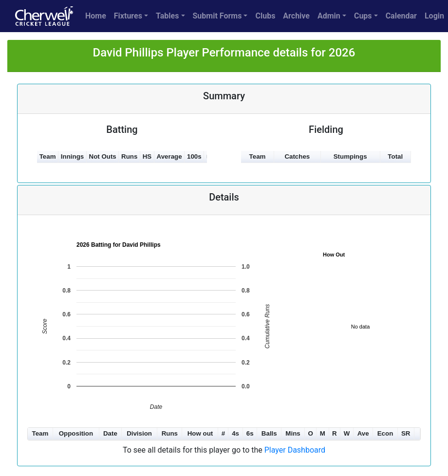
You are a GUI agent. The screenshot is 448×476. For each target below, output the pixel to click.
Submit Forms (217, 16)
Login (434, 16)
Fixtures (128, 16)
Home (96, 16)
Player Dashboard (295, 450)
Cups (363, 16)
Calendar (401, 16)
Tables (167, 16)
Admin (329, 16)
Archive (296, 16)
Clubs (265, 16)
